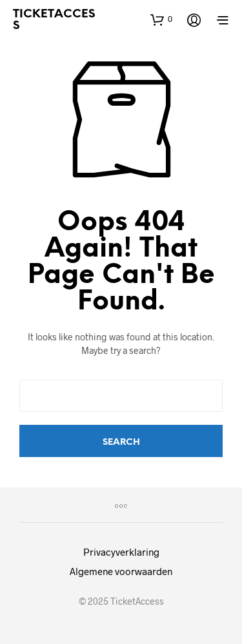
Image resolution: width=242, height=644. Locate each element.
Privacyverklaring (121, 552)
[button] (161, 19)
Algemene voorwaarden (121, 571)
